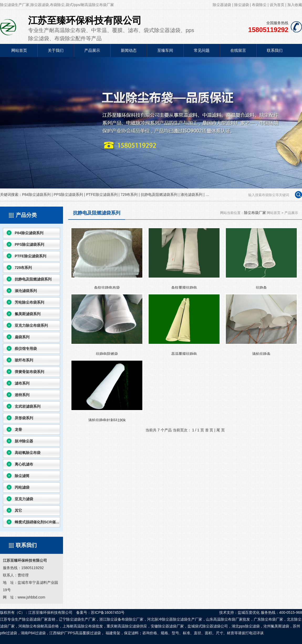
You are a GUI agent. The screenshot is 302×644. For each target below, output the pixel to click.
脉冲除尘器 (24, 441)
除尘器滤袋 (222, 5)
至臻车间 (165, 50)
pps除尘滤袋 (249, 626)
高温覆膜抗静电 (184, 324)
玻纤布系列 (24, 360)
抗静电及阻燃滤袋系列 (159, 195)
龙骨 (18, 430)
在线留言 (238, 50)
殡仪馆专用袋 (26, 349)
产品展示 (92, 50)
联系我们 (275, 50)
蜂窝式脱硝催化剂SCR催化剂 (37, 522)
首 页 (209, 430)
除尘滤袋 (242, 5)
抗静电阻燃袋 (107, 324)
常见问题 (202, 50)
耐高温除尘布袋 (83, 626)
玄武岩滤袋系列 (28, 406)
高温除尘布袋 (224, 619)
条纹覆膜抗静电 (184, 258)
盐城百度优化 (249, 612)
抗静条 (261, 258)
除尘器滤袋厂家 (171, 626)
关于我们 (56, 50)
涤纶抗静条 (261, 324)
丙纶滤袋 (22, 487)
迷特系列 (22, 395)
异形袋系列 (24, 418)
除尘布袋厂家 (255, 213)
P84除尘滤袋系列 (36, 195)
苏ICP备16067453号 (108, 612)
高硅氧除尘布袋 (28, 453)
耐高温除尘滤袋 (127, 626)
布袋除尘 (259, 5)
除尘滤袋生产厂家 (188, 619)
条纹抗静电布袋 (107, 258)
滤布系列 (22, 383)
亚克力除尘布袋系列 (31, 325)
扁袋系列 (22, 337)
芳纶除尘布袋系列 (29, 302)
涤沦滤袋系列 (191, 195)
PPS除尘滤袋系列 (68, 195)
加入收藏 (295, 5)
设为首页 (277, 5)
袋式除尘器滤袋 (208, 626)
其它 (18, 510)
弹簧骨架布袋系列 (29, 372)
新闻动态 (129, 50)
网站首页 (19, 50)
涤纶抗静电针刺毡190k (107, 391)
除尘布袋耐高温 (39, 626)
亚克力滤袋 (24, 499)
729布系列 (129, 195)
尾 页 (221, 430)
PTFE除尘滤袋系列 (102, 195)
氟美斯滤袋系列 (28, 314)
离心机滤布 (24, 464)
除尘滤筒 (22, 476)
